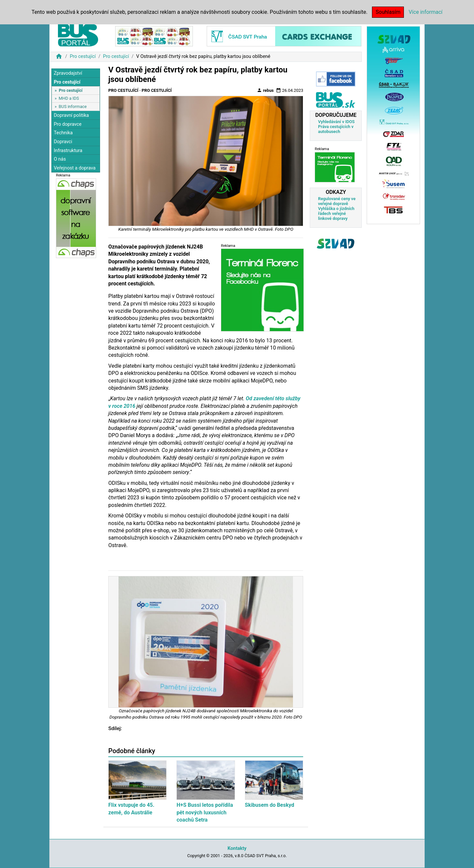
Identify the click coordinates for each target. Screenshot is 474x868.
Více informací (425, 12)
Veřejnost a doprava (75, 168)
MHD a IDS (69, 98)
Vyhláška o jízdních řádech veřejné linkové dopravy (336, 213)
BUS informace (73, 106)
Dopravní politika (71, 115)
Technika (63, 133)
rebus (265, 90)
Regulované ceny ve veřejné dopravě (337, 201)
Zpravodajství (68, 73)
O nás (60, 159)
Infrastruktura (68, 151)
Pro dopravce (67, 124)
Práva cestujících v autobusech (336, 129)
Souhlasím (388, 12)
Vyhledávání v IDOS (336, 122)
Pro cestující (83, 56)
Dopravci (63, 142)
